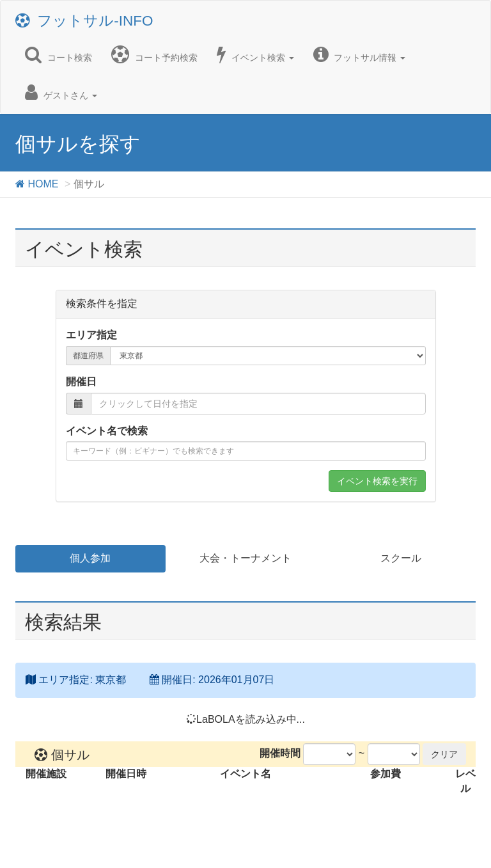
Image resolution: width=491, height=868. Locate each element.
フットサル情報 (360, 54)
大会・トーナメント (245, 558)
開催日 (81, 382)
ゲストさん (61, 92)
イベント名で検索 (107, 431)
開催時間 (280, 753)
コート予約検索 (154, 54)
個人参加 (90, 558)
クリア (444, 754)
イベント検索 (255, 54)
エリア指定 (91, 335)
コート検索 (58, 54)
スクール (401, 558)
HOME (37, 184)
